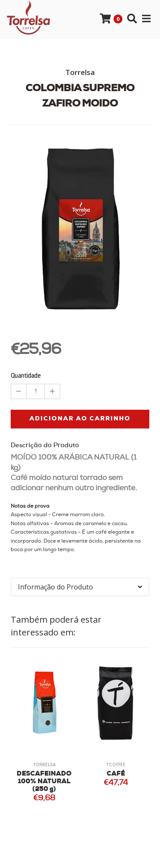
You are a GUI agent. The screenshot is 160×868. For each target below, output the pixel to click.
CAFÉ (116, 774)
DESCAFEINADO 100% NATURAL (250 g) (44, 782)
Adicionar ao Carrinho (80, 419)
